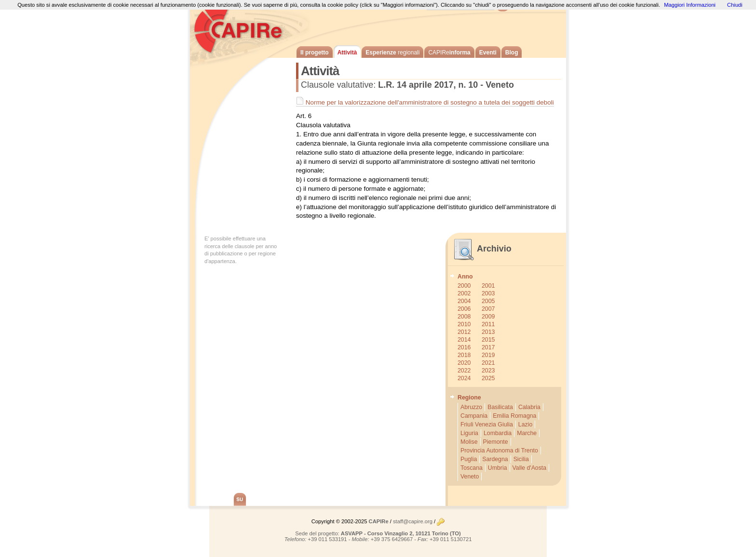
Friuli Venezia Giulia (487, 424)
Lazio (525, 424)
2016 (464, 347)
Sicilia (521, 459)
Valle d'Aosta (530, 468)
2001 (488, 286)
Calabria (529, 407)
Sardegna (495, 459)
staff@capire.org (413, 521)
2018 (464, 355)
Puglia (469, 459)
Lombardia (498, 433)
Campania (474, 416)
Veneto (470, 477)
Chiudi (735, 5)
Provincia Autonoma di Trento (499, 451)
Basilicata (500, 407)
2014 (464, 340)
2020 (464, 363)
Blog (512, 53)
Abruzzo (471, 407)
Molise (469, 442)
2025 (488, 378)
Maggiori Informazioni (690, 5)
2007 (488, 309)
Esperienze (392, 53)
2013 (488, 332)
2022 (464, 371)
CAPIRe (243, 29)
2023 (488, 371)
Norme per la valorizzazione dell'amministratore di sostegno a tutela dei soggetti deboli (425, 102)
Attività (347, 53)
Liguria (469, 433)
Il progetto (315, 53)
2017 (488, 347)
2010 (464, 324)
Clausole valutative (337, 85)
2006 (464, 309)
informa (449, 53)
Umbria (498, 468)
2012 (464, 332)
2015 (488, 340)
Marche (527, 433)
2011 (488, 324)
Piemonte (496, 442)
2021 (488, 363)
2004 (464, 301)
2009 (488, 317)
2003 (488, 293)
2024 (464, 378)
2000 (464, 286)
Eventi (488, 53)
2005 (488, 301)
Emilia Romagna (514, 416)
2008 (464, 317)
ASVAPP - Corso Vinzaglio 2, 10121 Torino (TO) (401, 533)
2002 (464, 293)
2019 (488, 355)
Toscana (472, 468)
